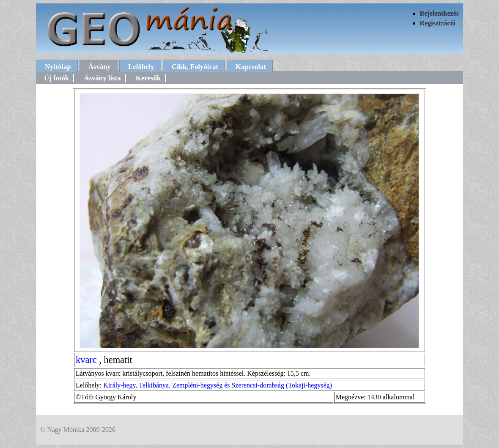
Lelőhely (141, 67)
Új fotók (56, 78)
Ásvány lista (102, 78)
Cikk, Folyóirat (195, 67)
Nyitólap (58, 67)
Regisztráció (438, 23)
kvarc (86, 360)
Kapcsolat (251, 67)
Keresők (148, 78)
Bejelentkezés (439, 13)
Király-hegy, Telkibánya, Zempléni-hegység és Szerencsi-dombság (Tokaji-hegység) (218, 385)
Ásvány (100, 67)
